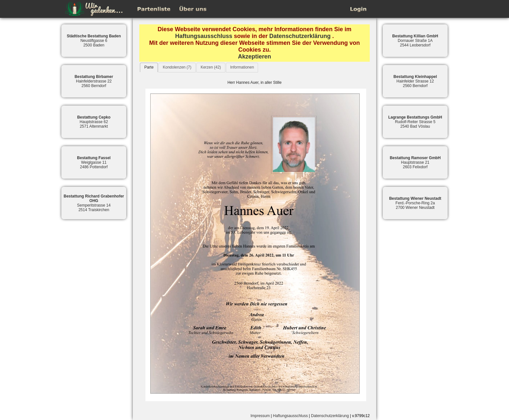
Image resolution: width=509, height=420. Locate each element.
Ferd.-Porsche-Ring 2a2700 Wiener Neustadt (415, 203)
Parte (149, 67)
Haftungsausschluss (204, 36)
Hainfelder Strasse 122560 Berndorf (415, 81)
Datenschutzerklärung (300, 36)
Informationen (242, 67)
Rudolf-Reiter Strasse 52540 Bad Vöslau (415, 122)
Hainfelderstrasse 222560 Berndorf (94, 81)
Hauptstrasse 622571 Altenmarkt (94, 122)
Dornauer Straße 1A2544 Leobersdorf (415, 41)
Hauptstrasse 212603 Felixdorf (415, 162)
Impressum (260, 416)
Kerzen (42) (211, 67)
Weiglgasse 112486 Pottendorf (94, 162)
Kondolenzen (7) (177, 67)
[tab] (149, 67)
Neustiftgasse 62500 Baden (94, 41)
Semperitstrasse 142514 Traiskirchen (94, 203)
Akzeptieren (255, 57)
